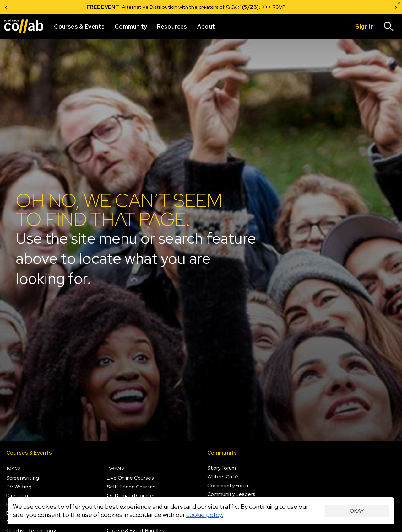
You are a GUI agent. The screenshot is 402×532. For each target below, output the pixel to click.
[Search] (389, 27)
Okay (357, 511)
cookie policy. (205, 515)
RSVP (294, 7)
